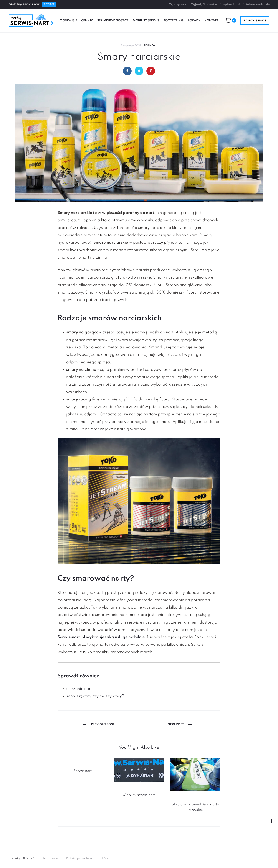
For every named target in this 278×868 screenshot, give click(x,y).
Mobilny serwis (146, 21)
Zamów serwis (255, 21)
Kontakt (211, 21)
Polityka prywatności (80, 858)
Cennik (87, 21)
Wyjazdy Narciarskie (204, 5)
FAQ (105, 858)
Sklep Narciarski (230, 5)
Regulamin (51, 858)
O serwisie (68, 21)
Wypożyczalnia (179, 5)
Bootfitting (173, 21)
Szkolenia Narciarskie (256, 5)
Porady (194, 21)
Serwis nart (83, 771)
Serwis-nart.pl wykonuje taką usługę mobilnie (101, 637)
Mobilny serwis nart (139, 795)
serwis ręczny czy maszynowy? (95, 696)
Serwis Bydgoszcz (113, 21)
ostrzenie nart (79, 689)
